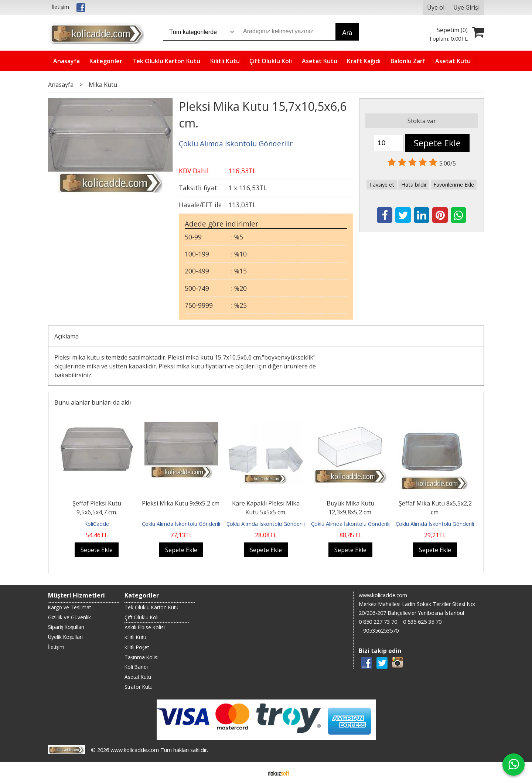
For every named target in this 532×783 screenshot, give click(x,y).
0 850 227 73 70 (378, 622)
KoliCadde (97, 524)
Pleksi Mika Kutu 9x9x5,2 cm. (181, 503)
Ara (347, 33)
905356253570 (381, 631)
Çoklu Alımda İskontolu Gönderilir (182, 524)
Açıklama (66, 336)
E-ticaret (254, 773)
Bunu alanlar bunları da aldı (93, 402)
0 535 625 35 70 (422, 622)
